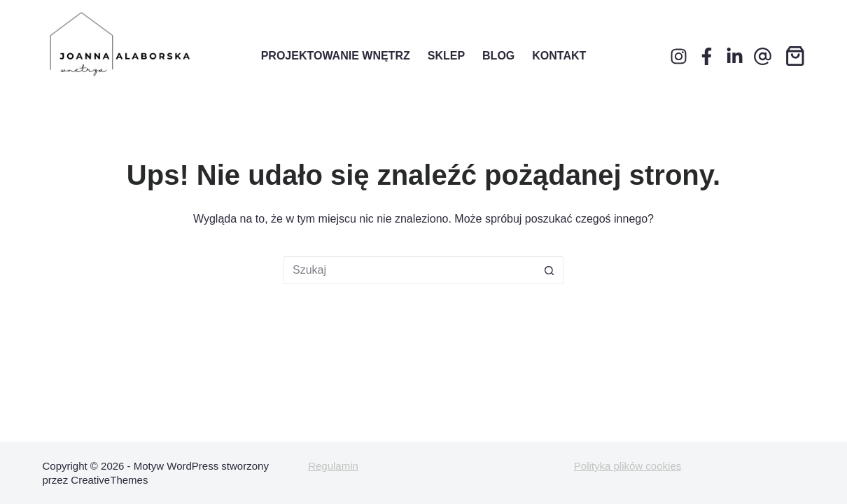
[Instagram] (679, 56)
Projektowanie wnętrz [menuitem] (336, 56)
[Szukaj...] (409, 270)
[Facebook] (707, 56)
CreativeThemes (109, 480)
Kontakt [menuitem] (559, 56)
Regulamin (333, 466)
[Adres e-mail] (763, 56)
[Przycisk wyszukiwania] (549, 270)
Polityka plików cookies (628, 466)
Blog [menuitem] (498, 56)
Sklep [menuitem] (446, 56)
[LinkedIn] (735, 56)
